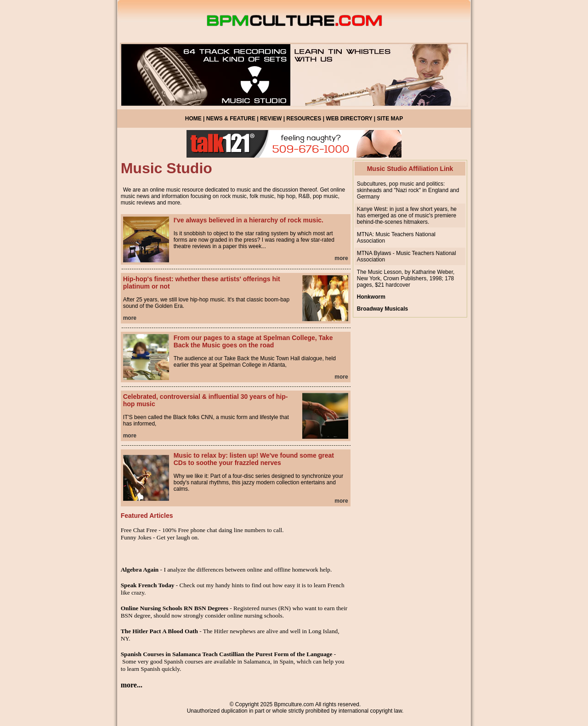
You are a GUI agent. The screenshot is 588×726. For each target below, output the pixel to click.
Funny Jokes (136, 537)
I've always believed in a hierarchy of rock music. (249, 220)
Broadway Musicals (382, 309)
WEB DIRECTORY (349, 119)
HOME (193, 119)
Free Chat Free (139, 530)
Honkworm (371, 297)
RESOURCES (304, 119)
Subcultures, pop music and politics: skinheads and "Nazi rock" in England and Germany (408, 190)
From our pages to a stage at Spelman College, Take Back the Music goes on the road (253, 341)
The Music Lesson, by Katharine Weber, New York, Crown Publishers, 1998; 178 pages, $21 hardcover (406, 278)
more (341, 258)
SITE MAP (390, 119)
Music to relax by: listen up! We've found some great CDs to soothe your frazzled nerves (254, 459)
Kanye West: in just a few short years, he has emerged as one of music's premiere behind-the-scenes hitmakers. (407, 216)
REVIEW (271, 119)
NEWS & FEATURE (231, 119)
